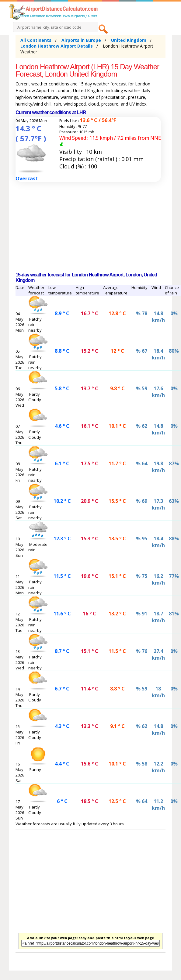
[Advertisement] (81, 227)
